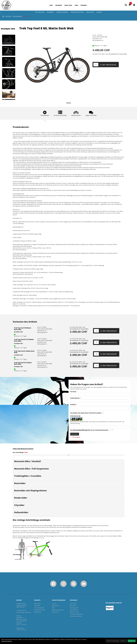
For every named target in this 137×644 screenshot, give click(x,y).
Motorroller (40, 12)
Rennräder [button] (20, 483)
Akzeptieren (132, 641)
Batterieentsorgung (58, 610)
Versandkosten (74, 610)
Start (51, 5)
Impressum (55, 612)
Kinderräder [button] (21, 498)
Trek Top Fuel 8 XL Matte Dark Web (23, 363)
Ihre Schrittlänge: (18, 452)
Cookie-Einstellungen (113, 641)
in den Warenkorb (108, 65)
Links (76, 5)
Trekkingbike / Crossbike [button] (28, 476)
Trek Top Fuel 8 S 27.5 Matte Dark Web (24, 340)
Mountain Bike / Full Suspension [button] (31, 469)
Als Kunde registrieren (76, 614)
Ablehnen (124, 641)
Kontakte (84, 5)
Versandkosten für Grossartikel (117, 54)
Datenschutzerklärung (80, 430)
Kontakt (54, 604)
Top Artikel (73, 604)
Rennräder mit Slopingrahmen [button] (30, 490)
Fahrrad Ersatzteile (77, 12)
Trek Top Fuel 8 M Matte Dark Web (23, 329)
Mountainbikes (17, 16)
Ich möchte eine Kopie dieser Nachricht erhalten (86, 413)
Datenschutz (56, 606)
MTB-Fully (26, 16)
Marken (99, 12)
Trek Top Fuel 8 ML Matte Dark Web (46, 28)
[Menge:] (96, 65)
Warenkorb (73, 606)
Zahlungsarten (74, 608)
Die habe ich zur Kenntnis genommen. (90, 430)
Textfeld (73, 405)
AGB (53, 608)
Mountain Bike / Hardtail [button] (27, 461)
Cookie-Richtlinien (7, 641)
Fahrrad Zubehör (62, 12)
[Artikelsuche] (126, 5)
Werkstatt (59, 5)
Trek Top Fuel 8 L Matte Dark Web (24, 352)
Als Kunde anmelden (76, 616)
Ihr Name (73, 392)
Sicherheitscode (75, 416)
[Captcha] (99, 427)
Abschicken (75, 434)
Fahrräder (50, 12)
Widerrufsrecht (74, 612)
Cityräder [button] (19, 505)
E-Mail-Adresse (75, 398)
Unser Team (68, 5)
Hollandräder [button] (21, 512)
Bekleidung (90, 12)
